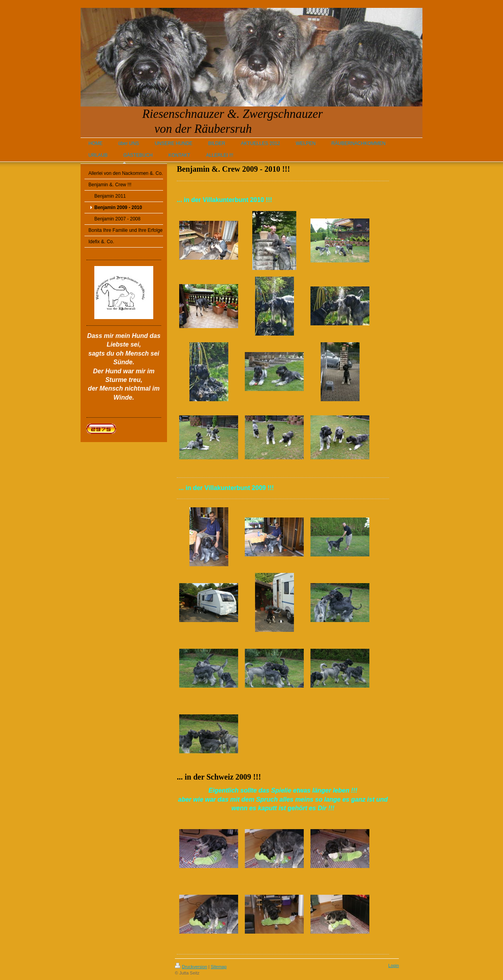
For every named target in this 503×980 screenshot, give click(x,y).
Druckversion (191, 967)
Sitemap (218, 967)
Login (394, 965)
